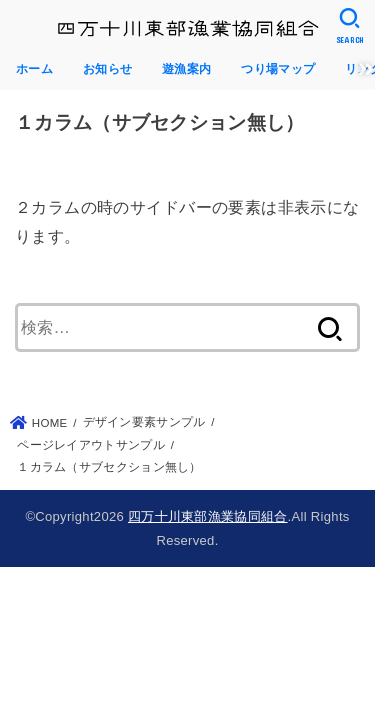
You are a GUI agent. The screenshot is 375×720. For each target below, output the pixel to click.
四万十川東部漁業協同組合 (208, 516)
